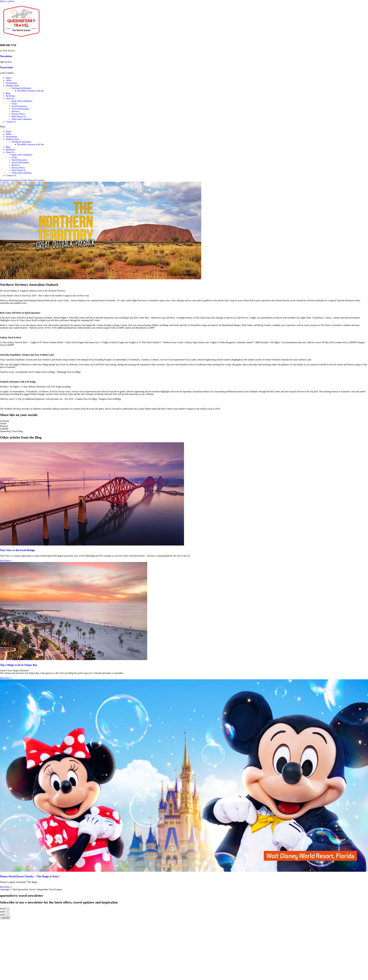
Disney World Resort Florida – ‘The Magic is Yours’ (30, 876)
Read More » (6, 561)
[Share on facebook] (184, 421)
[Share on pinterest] (184, 426)
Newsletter (6, 56)
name (3, 912)
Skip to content (7, 1)
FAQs (14, 104)
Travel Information (20, 109)
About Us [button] (10, 98)
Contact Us (11, 122)
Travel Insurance (19, 106)
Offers (9, 80)
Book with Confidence (22, 101)
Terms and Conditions (22, 119)
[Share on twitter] (184, 424)
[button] (184, 127)
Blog (8, 93)
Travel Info (6, 67)
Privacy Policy (18, 114)
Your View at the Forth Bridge (17, 550)
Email (3, 909)
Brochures (10, 96)
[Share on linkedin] (184, 429)
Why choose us (19, 117)
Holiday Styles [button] (13, 86)
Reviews (15, 111)
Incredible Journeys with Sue (31, 91)
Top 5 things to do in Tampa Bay (19, 665)
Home (9, 78)
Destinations (11, 83)
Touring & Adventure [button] (21, 88)
